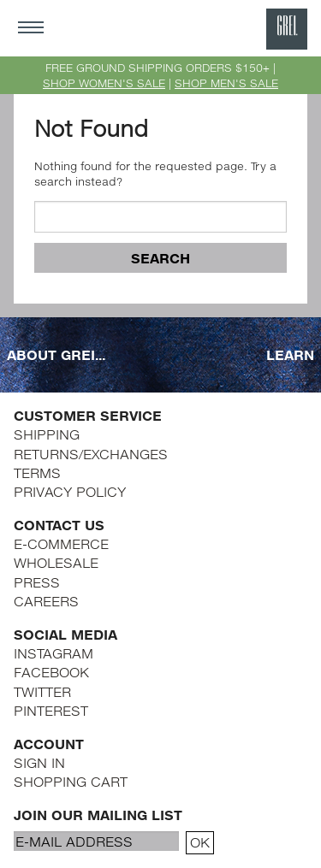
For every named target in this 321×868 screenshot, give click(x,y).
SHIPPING (47, 434)
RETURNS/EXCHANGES (91, 454)
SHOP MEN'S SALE (226, 83)
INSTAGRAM (53, 653)
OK (200, 842)
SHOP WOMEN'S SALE (104, 83)
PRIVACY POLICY (70, 491)
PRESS (37, 582)
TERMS (37, 472)
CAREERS (46, 601)
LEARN (290, 354)
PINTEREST (51, 710)
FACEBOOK (51, 672)
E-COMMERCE (61, 543)
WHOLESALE (56, 562)
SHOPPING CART (71, 781)
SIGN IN (39, 762)
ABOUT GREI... (56, 354)
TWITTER (42, 691)
